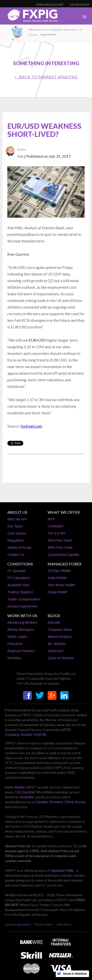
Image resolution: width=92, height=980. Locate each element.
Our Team (15, 526)
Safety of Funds (19, 548)
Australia (27, 797)
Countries (28, 792)
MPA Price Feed (60, 548)
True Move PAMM (61, 585)
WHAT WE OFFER (64, 512)
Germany (56, 802)
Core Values (17, 533)
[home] (29, 17)
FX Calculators (19, 578)
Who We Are (17, 519)
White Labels (17, 637)
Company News (60, 630)
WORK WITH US (22, 615)
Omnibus (14, 658)
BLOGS (54, 615)
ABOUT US (17, 512)
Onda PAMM (57, 592)
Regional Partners (21, 651)
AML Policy (64, 924)
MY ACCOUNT (80, 5)
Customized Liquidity (63, 555)
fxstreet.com (31, 426)
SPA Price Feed (60, 540)
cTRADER (56, 526)
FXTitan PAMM (59, 571)
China (69, 802)
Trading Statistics (20, 592)
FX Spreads (16, 571)
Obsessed (55, 651)
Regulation (16, 540)
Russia (80, 802)
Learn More (48, 34)
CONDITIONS (20, 564)
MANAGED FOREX (65, 564)
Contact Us (16, 555)
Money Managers (21, 630)
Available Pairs (19, 585)
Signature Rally (62, 871)
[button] (85, 17)
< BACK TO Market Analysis (46, 77)
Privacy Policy (44, 924)
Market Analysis (60, 637)
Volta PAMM (57, 578)
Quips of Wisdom (61, 658)
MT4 (51, 519)
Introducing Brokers (22, 622)
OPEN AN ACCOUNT (50, 5)
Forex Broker (15, 787)
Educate (54, 622)
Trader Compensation (24, 599)
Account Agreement (22, 606)
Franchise (15, 644)
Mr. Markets (57, 644)
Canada (41, 802)
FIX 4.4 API (56, 533)
